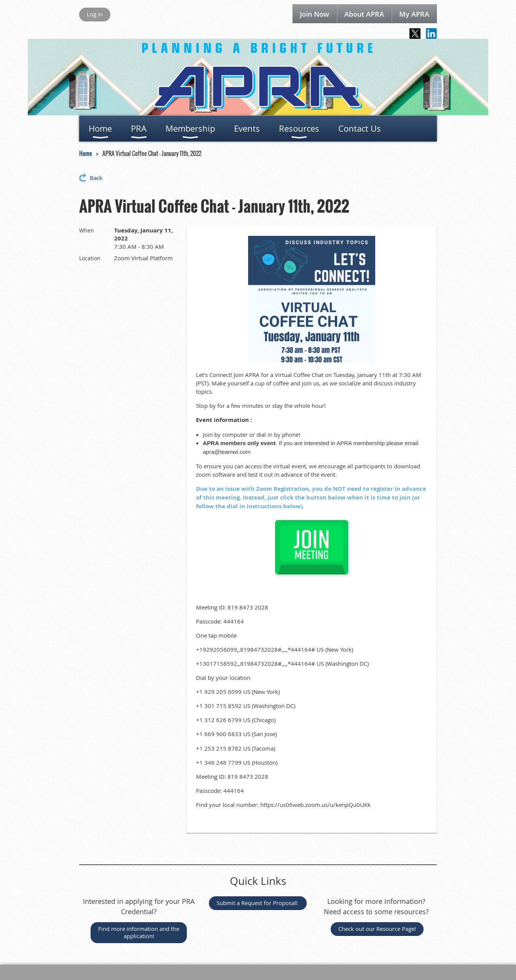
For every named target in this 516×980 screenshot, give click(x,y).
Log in (95, 14)
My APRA (414, 14)
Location (90, 258)
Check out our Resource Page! (377, 929)
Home (86, 153)
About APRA (364, 14)
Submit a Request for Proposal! (258, 903)
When (87, 230)
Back (96, 178)
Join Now (315, 14)
